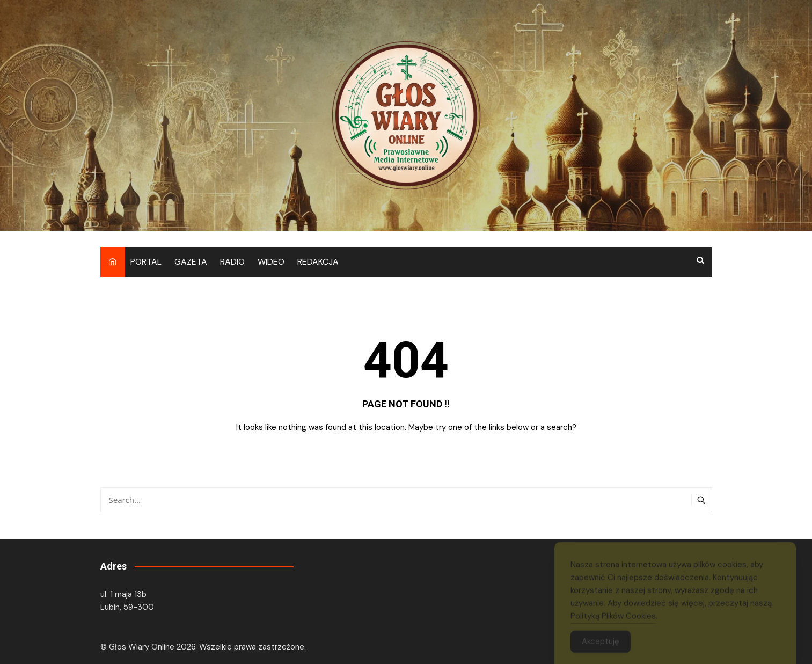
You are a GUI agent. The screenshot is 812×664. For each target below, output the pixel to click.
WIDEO (271, 262)
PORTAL (146, 262)
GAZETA (191, 262)
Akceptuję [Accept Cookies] (601, 645)
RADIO (232, 262)
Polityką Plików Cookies (613, 619)
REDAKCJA (318, 262)
